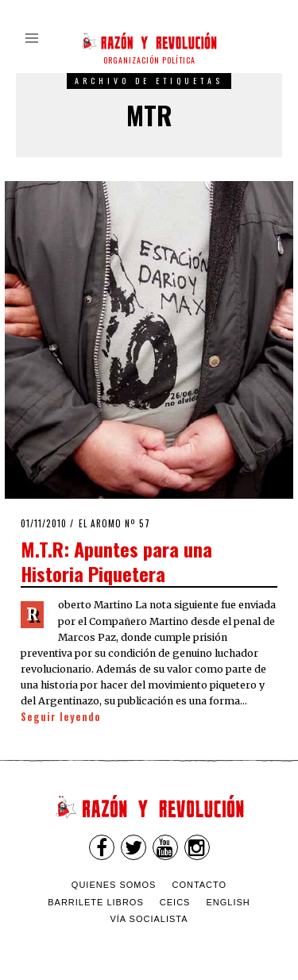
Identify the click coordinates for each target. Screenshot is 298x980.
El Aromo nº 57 (114, 523)
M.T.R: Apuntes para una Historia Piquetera (116, 561)
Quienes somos (114, 885)
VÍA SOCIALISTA (149, 919)
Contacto (199, 885)
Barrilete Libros (96, 902)
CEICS (175, 902)
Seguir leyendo (61, 717)
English (228, 902)
